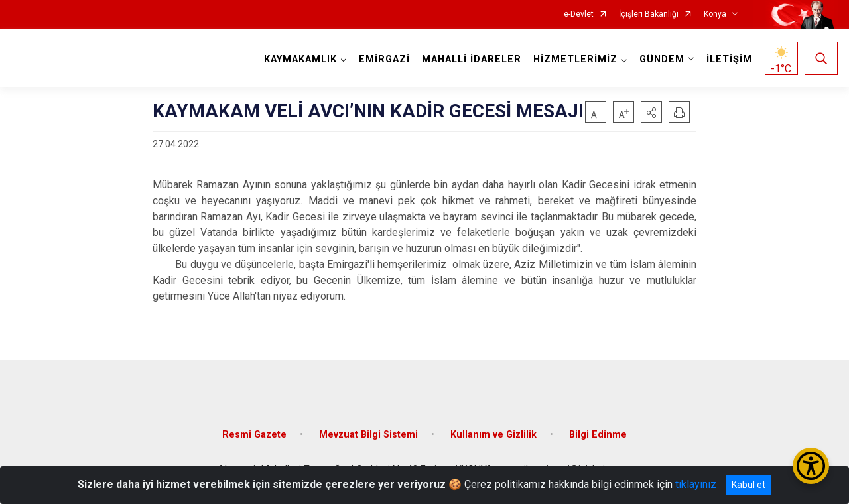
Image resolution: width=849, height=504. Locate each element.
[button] (651, 112)
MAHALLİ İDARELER (472, 59)
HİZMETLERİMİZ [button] (575, 59)
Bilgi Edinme (598, 435)
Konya (715, 14)
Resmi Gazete (254, 435)
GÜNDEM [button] (662, 59)
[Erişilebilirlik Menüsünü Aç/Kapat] (811, 466)
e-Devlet (579, 14)
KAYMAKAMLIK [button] (300, 59)
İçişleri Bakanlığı (649, 14)
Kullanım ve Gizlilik (493, 435)
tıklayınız (696, 484)
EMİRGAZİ (384, 59)
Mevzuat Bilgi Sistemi (368, 435)
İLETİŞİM (729, 59)
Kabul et (749, 485)
